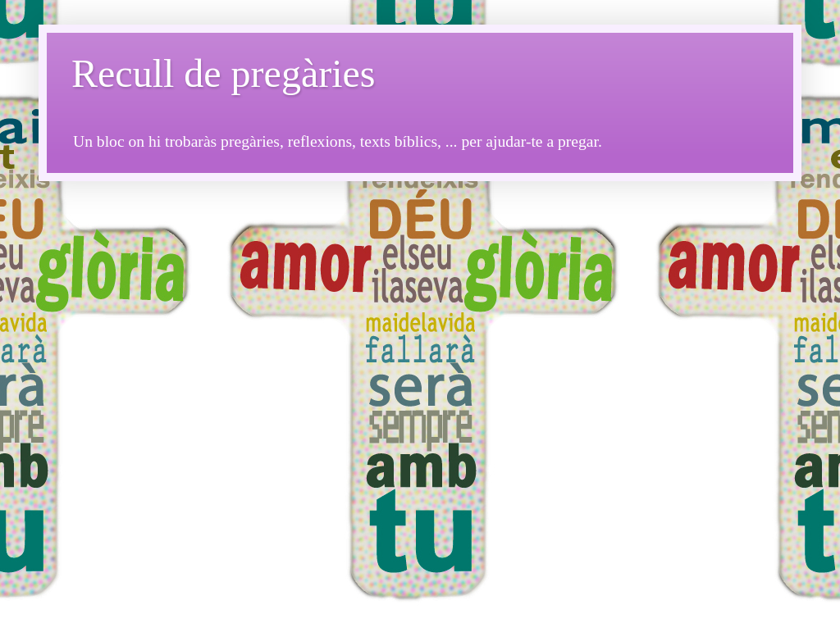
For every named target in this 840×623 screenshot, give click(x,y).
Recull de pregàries (224, 73)
